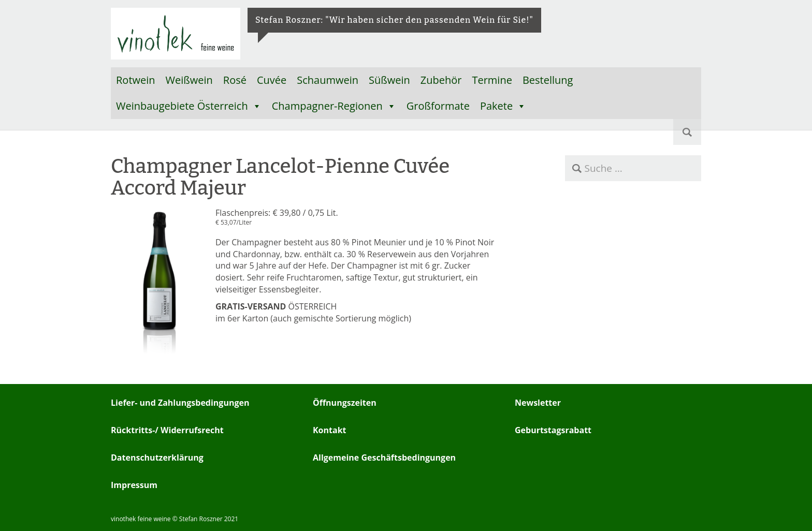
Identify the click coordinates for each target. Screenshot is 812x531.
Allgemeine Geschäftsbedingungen (384, 458)
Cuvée (272, 80)
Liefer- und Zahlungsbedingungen (180, 403)
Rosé (235, 80)
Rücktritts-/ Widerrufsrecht (167, 430)
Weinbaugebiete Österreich (189, 106)
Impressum (134, 485)
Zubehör (441, 80)
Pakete (503, 106)
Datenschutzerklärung (157, 458)
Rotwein (136, 80)
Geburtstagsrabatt (553, 430)
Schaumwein (328, 80)
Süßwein (389, 80)
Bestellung (548, 80)
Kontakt (330, 430)
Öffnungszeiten (345, 403)
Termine (492, 80)
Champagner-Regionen (334, 106)
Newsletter (538, 403)
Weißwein (189, 80)
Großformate (438, 106)
